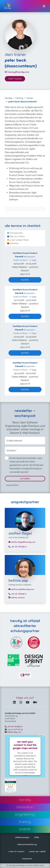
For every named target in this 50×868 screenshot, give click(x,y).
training (19, 98)
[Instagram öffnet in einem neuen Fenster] (21, 703)
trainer (30, 98)
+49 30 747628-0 (18, 547)
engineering (25, 814)
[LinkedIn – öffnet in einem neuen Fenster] (15, 703)
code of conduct (16, 852)
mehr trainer (15, 79)
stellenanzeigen (22, 837)
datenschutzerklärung (27, 845)
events (25, 829)
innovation (25, 807)
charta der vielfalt (37, 852)
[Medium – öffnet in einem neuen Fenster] (35, 703)
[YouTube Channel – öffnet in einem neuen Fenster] (28, 703)
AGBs (37, 837)
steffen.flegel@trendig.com (22, 542)
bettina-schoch (17, 598)
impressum (27, 859)
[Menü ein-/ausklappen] (44, 6)
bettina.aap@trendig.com (21, 589)
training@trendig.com (17, 72)
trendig (8, 98)
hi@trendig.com (14, 732)
